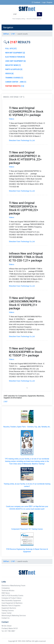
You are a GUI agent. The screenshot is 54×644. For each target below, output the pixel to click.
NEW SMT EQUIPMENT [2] (15, 53)
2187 (6, 402)
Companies (6, 588)
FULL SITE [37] (11, 49)
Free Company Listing (19, 19)
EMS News (6, 593)
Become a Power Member (34, 19)
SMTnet (6, 34)
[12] (15, 86)
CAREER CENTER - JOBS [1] (16, 82)
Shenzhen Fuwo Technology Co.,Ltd (22, 140)
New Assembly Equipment (11, 601)
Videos (12, 119)
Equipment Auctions (9, 608)
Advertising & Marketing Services (14, 616)
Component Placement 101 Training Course (27, 529)
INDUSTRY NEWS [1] (13, 65)
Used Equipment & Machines (12, 603)
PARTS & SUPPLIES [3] (14, 69)
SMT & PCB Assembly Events (12, 596)
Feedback (36, 2)
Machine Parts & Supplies (11, 606)
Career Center (7, 613)
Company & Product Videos (12, 598)
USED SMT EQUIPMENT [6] (15, 61)
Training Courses (8, 611)
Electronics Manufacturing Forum (13, 586)
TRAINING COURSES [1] (14, 78)
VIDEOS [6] (9, 74)
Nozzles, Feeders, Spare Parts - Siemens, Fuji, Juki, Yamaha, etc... (27, 427)
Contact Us (6, 618)
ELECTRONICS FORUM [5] (15, 57)
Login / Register (47, 2)
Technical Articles (8, 591)
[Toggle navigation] (48, 27)
